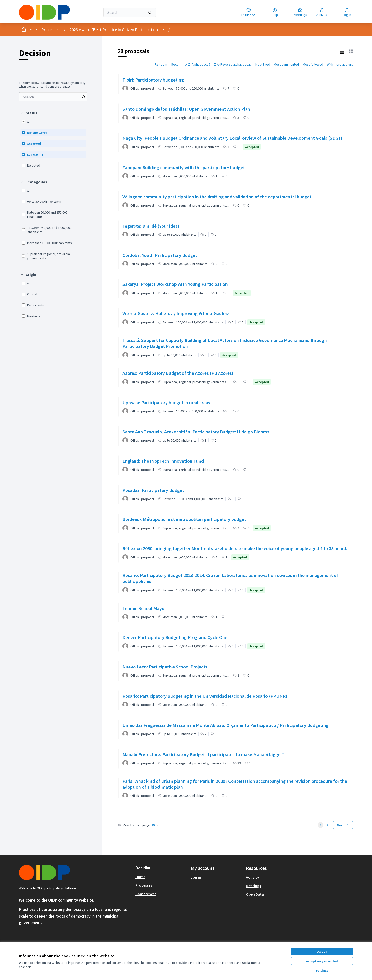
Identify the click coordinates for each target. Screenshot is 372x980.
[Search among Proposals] (53, 97)
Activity (253, 877)
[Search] (130, 12)
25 (155, 825)
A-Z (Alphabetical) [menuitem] (198, 64)
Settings (322, 970)
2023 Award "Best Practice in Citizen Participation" (114, 30)
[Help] (275, 12)
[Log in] (347, 12)
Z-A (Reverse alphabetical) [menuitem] (233, 64)
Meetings (253, 886)
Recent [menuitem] (176, 64)
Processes (50, 30)
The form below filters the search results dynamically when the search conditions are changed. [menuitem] (52, 85)
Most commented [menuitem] (286, 64)
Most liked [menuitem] (263, 64)
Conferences (146, 894)
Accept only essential (322, 961)
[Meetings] (300, 12)
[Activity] (322, 12)
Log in (196, 877)
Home (140, 877)
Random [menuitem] (161, 64)
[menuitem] (53, 97)
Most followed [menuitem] (313, 64)
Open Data (255, 894)
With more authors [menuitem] (340, 64)
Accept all (322, 951)
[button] (29, 113)
